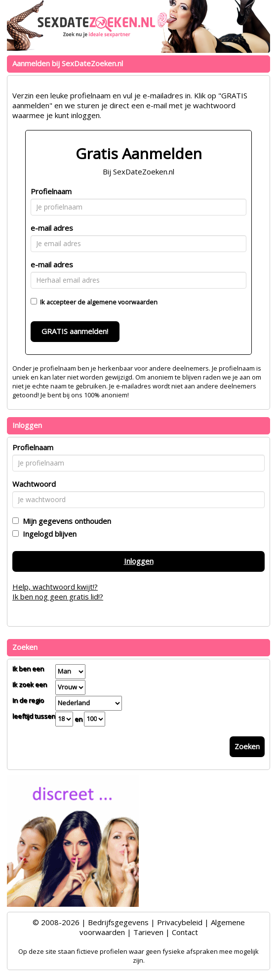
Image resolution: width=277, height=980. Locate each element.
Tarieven (148, 932)
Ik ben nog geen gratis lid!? (58, 597)
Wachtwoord (34, 484)
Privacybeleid (180, 922)
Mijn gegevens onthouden (65, 521)
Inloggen (139, 561)
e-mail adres (52, 228)
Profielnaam (51, 191)
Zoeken (247, 746)
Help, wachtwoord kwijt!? (55, 587)
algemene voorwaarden (122, 302)
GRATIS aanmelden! (75, 331)
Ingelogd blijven (48, 534)
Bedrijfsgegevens (118, 922)
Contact (185, 932)
